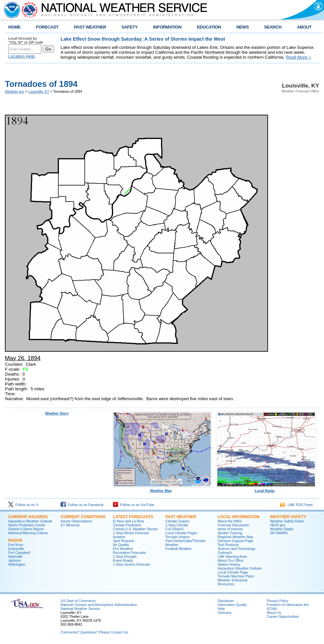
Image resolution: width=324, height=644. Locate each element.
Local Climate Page (233, 572)
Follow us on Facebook (82, 505)
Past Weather (181, 517)
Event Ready (123, 560)
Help (221, 609)
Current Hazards (28, 517)
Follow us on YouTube (134, 505)
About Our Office (231, 560)
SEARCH (273, 27)
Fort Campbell (19, 553)
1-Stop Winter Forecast (131, 533)
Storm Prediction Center (27, 525)
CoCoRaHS (174, 529)
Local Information (239, 517)
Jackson (15, 560)
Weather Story (57, 413)
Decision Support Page (235, 541)
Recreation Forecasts (129, 553)
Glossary (225, 613)
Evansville (16, 549)
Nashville (15, 556)
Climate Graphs (177, 521)
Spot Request (124, 541)
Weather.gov (15, 91)
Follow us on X (23, 505)
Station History (229, 564)
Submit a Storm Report (26, 529)
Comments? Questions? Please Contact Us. (95, 632)
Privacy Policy (278, 601)
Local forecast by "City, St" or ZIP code (26, 40)
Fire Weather (123, 549)
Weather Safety (288, 517)
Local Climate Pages (181, 533)
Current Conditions (83, 517)
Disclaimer (226, 601)
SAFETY (129, 27)
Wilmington (17, 564)
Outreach (225, 553)
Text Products (228, 545)
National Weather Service (80, 609)
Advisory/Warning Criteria (28, 533)
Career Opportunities (283, 616)
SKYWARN (279, 533)
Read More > (298, 57)
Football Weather (179, 549)
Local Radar (266, 489)
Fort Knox (16, 545)
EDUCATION (209, 27)
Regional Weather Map (235, 537)
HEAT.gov (278, 525)
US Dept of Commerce (78, 601)
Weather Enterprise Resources (233, 582)
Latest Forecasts (133, 517)
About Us (274, 613)
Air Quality (121, 545)
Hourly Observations (76, 521)
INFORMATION (167, 27)
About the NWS (230, 521)
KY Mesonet (70, 525)
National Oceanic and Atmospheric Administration (99, 605)
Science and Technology (236, 549)
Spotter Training (230, 533)
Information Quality (232, 605)
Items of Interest (230, 529)
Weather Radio (282, 529)
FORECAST (47, 27)
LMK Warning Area (232, 556)
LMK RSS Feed (296, 505)
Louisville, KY (39, 91)
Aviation (119, 537)
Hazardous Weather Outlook (30, 521)
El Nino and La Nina (128, 521)
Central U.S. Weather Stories (135, 529)
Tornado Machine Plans (236, 576)
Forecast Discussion (233, 525)
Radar (15, 540)
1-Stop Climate (177, 525)
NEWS (243, 27)
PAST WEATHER (90, 27)
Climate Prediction (127, 525)
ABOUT (304, 27)
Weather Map (162, 489)
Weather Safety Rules (287, 521)
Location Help (22, 56)
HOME (14, 27)
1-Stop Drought (125, 556)
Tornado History (178, 537)
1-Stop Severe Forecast (131, 564)
